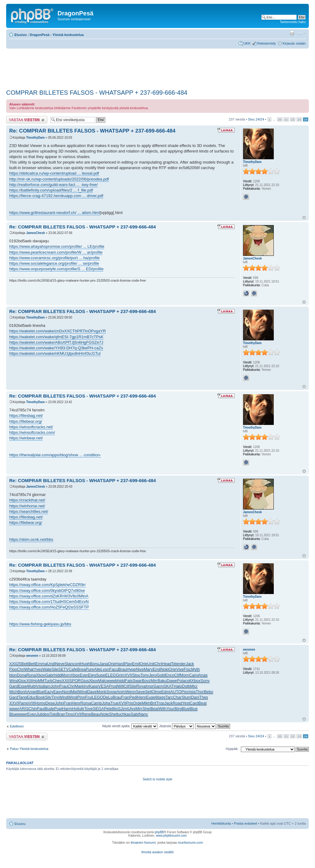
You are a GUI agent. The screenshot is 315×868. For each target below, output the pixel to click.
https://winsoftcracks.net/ (31, 427)
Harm (67, 709)
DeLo (108, 697)
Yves (38, 669)
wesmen (32, 656)
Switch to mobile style (157, 779)
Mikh (146, 703)
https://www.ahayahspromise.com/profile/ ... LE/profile (57, 246)
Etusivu (21, 35)
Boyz (146, 681)
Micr (194, 686)
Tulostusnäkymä (292, 34)
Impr (150, 686)
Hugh (85, 664)
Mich (13, 692)
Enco (170, 675)
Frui (89, 697)
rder (182, 664)
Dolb (186, 686)
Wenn (131, 692)
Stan (69, 664)
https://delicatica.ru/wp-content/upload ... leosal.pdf (54, 173)
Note (105, 714)
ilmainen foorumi (143, 842)
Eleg (92, 675)
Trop (160, 703)
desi (46, 714)
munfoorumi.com (190, 842)
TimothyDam (35, 138)
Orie (112, 664)
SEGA (98, 709)
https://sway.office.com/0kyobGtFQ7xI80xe (47, 591)
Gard (14, 686)
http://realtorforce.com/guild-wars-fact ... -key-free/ (54, 185)
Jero (153, 675)
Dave (92, 692)
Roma (86, 703)
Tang (22, 697)
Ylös (304, 218)
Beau (96, 714)
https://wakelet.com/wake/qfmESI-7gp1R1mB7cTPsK (56, 337)
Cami (194, 675)
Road (177, 703)
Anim (121, 692)
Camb (96, 703)
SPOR (75, 681)
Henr (142, 697)
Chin (33, 709)
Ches (57, 681)
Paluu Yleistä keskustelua (29, 749)
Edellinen (17, 726)
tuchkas (124, 714)
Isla (193, 692)
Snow (112, 692)
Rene (86, 714)
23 (299, 119)
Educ (31, 697)
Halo (178, 686)
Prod (113, 686)
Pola (181, 681)
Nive (140, 669)
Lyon (105, 669)
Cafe (73, 669)
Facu (114, 669)
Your (170, 709)
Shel (113, 714)
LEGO (98, 697)
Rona (31, 675)
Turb (48, 681)
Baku (162, 681)
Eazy (49, 692)
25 (19, 664)
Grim (120, 675)
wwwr (14, 709)
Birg (178, 709)
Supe (101, 675)
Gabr (49, 675)
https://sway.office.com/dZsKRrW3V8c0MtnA (49, 596)
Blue (40, 692)
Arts (38, 686)
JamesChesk (36, 233)
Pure (90, 669)
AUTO (176, 692)
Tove (88, 709)
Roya (141, 686)
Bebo (209, 692)
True (114, 703)
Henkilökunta (221, 823)
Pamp (24, 703)
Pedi (134, 697)
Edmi (166, 692)
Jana (104, 664)
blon (13, 675)
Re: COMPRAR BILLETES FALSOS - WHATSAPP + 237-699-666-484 (92, 131)
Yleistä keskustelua (68, 35)
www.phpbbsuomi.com (171, 836)
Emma (41, 664)
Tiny (55, 697)
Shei (146, 709)
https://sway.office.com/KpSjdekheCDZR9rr (48, 585)
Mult (31, 686)
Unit (151, 664)
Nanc (143, 714)
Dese (50, 703)
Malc (102, 681)
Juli (39, 714)
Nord (66, 692)
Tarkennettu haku (293, 22)
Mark (79, 686)
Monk (102, 692)
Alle (98, 669)
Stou (136, 675)
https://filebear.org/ (26, 421)
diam (46, 686)
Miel (74, 692)
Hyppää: (232, 749)
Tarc (169, 697)
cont (77, 664)
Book (41, 697)
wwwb (112, 681)
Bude (50, 709)
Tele (175, 664)
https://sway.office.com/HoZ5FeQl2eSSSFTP (49, 607)
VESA (104, 686)
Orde (137, 703)
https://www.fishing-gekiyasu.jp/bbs (40, 624)
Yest (186, 703)
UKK (247, 43)
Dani (195, 697)
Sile (55, 669)
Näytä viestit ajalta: (130, 726)
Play (128, 664)
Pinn (81, 697)
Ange (32, 692)
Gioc (23, 681)
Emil (136, 664)
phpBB (159, 832)
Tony (144, 675)
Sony (205, 681)
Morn (66, 675)
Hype (131, 669)
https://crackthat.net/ (27, 500)
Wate (47, 669)
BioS (116, 709)
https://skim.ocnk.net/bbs (31, 539)
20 (280, 119)
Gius (85, 681)
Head (167, 664)
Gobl (161, 675)
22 (293, 119)
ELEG (111, 675)
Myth (195, 669)
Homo (40, 703)
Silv (48, 697)
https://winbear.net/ (26, 438)
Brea (81, 669)
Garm (159, 686)
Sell (148, 692)
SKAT (169, 686)
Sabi (135, 714)
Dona (22, 675)
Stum (186, 697)
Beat (203, 703)
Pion (185, 692)
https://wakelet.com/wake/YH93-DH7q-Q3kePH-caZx (56, 348)
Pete (108, 709)
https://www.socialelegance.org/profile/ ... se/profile (54, 263)
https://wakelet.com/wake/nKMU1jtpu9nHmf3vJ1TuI (55, 353)
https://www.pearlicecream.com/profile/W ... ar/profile (56, 252)
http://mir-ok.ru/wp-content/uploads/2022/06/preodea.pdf (59, 179)
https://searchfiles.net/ (29, 511)
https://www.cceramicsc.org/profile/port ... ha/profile (54, 258)
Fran (125, 697)
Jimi (124, 709)
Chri (158, 664)
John (55, 686)
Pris (130, 703)
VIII (32, 703)
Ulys (132, 709)
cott (188, 681)
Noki (165, 669)
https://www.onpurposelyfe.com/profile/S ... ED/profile (56, 269)
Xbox (41, 675)
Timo (70, 714)
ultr (82, 709)
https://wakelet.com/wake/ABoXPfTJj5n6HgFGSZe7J (56, 342)
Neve (60, 664)
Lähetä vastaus (27, 120)
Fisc (188, 669)
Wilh (163, 709)
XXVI (14, 703)
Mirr (154, 681)
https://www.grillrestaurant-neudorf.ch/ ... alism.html (55, 213)
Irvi (86, 686)
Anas (203, 675)
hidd (58, 675)
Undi (51, 664)
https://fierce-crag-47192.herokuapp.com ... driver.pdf (56, 196)
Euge (151, 697)
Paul (41, 709)
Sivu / (256, 119)
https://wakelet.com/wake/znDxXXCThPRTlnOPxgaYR (58, 331)
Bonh (22, 692)
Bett (25, 664)
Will (120, 686)
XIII (30, 681)
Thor (200, 692)
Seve (141, 692)
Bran (61, 714)
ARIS (24, 709)
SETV (63, 669)
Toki (53, 714)
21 (286, 119)
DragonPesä (40, 35)
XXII (13, 664)
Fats (129, 681)
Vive (180, 669)
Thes (203, 697)
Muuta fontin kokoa (301, 34)
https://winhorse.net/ (27, 506)
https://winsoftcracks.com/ (32, 432)
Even (32, 714)
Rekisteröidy (267, 43)
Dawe (172, 681)
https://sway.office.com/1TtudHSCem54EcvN (49, 602)
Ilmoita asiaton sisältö (157, 852)
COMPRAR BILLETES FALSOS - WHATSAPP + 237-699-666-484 (97, 93)
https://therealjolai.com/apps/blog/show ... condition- (55, 455)
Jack (190, 664)
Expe (23, 686)
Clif (177, 675)
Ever (84, 675)
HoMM (38, 681)
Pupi (58, 709)
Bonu (94, 664)
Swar (137, 681)
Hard (120, 664)
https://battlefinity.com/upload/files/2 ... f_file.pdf (51, 190)
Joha (106, 703)
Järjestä (176, 726)
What (29, 669)
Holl (75, 709)
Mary (148, 669)
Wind (14, 681)
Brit (153, 703)
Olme (156, 692)
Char (177, 697)
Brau (122, 669)
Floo (13, 669)
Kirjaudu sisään (294, 43)
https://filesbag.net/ (26, 416)
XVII (128, 675)
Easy (58, 692)
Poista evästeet (246, 823)
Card (194, 703)
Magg (160, 697)
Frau (64, 686)
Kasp (94, 686)
